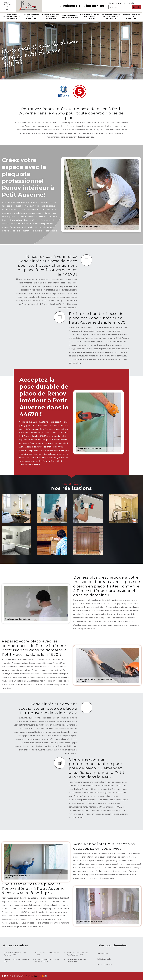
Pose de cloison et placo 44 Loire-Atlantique (51, 17)
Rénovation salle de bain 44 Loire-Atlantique (90, 17)
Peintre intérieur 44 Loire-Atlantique (31, 17)
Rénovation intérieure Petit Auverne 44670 (15, 954)
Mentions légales (33, 976)
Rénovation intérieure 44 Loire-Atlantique (12, 17)
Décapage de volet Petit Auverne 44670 (76, 960)
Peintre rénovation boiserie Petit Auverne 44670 (77, 954)
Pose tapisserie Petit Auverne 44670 (47, 954)
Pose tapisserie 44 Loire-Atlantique (70, 17)
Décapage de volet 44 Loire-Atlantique (131, 17)
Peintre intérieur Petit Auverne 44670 (16, 960)
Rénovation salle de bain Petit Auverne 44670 (47, 960)
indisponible (70, 6)
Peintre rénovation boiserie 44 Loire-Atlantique (111, 17)
